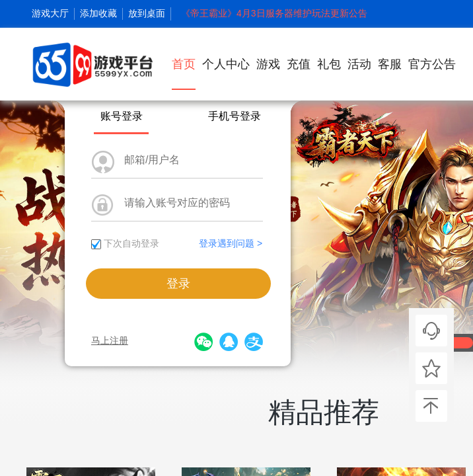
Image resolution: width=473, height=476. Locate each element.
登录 (178, 284)
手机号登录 (235, 116)
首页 (184, 74)
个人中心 (226, 64)
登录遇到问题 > (231, 243)
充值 (299, 64)
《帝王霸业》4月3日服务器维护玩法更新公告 (274, 13)
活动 (359, 64)
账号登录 (122, 116)
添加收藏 (98, 13)
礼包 (329, 64)
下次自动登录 (131, 243)
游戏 (268, 64)
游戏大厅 (50, 13)
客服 (390, 64)
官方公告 (432, 64)
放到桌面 (147, 13)
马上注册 (110, 340)
